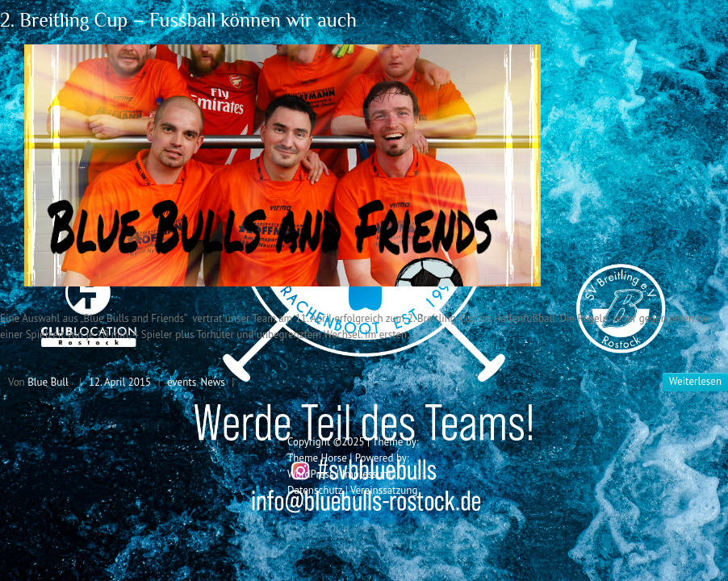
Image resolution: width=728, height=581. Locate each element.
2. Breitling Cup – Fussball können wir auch (178, 20)
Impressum (366, 474)
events (182, 382)
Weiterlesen (695, 381)
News (213, 382)
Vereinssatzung (384, 490)
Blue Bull (48, 382)
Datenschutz (315, 490)
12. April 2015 (120, 382)
